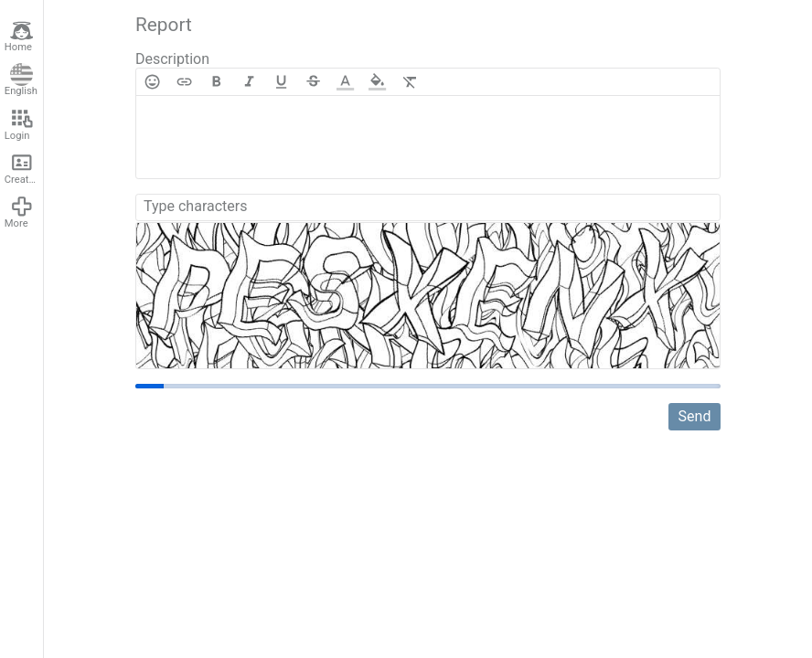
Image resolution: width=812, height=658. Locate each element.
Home (19, 37)
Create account (24, 168)
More (19, 212)
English (21, 80)
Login (19, 124)
